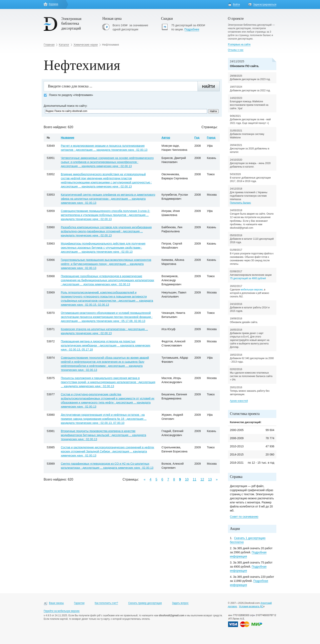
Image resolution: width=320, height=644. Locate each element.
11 (194, 479)
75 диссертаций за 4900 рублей (248, 278)
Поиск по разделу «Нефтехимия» (68, 95)
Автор (166, 138)
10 (187, 479)
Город (211, 138)
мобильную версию (252, 290)
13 (210, 479)
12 (202, 479)
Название (68, 138)
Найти (208, 87)
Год (197, 138)
